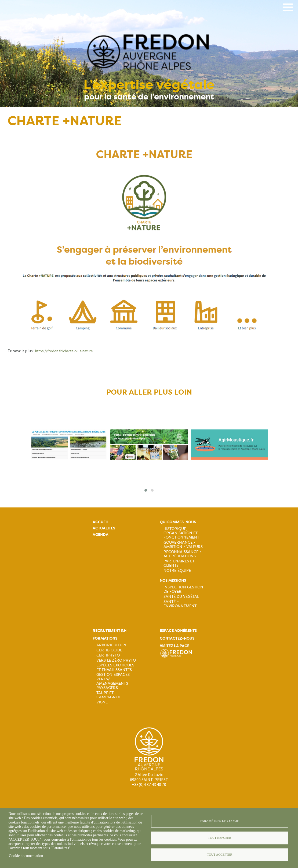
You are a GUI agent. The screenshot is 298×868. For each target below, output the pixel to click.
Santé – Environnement (180, 604)
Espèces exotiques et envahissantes (115, 667)
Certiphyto (108, 655)
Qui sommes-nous (178, 522)
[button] (146, 490)
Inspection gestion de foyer (183, 589)
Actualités (104, 528)
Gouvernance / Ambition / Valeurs (183, 544)
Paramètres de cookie (220, 821)
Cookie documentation (26, 856)
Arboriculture (112, 645)
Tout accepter (220, 855)
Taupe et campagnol (108, 695)
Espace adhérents (178, 631)
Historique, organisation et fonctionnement (181, 533)
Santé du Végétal (181, 596)
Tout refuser (220, 838)
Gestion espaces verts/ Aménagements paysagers (113, 681)
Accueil (101, 522)
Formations (105, 638)
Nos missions (173, 580)
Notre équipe (177, 570)
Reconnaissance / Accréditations (182, 554)
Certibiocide (109, 650)
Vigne (102, 702)
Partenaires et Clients (179, 563)
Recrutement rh (110, 631)
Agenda (101, 535)
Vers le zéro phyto (116, 660)
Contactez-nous (177, 638)
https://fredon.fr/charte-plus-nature (64, 351)
